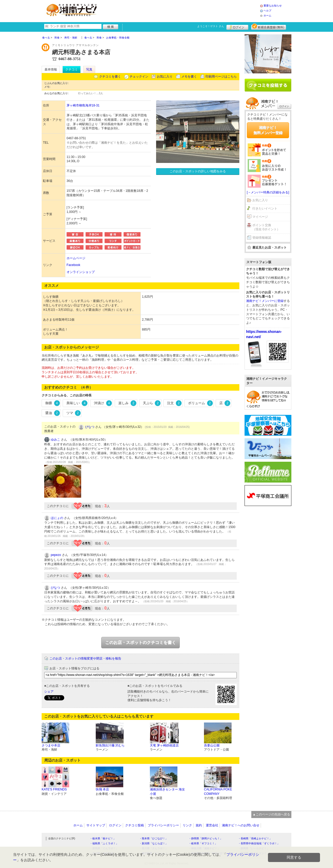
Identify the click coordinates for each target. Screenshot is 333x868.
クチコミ (72, 69)
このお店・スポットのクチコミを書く (140, 642)
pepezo (56, 555)
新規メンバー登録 (269, 27)
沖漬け (103, 403)
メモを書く (189, 77)
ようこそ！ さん (211, 26)
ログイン (237, 27)
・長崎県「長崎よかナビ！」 (255, 838)
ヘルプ (267, 11)
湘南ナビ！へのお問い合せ (241, 825)
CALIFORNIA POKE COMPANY (218, 792)
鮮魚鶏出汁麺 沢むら (110, 745)
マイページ (260, 217)
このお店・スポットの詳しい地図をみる (198, 171)
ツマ (74, 413)
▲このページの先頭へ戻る (271, 814)
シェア (49, 692)
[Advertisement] (181, 10)
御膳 (53, 403)
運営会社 (212, 825)
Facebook (73, 265)
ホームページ (76, 258)
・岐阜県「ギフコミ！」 (203, 843)
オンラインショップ (81, 272)
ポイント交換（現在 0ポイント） (266, 227)
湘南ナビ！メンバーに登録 (265, 301)
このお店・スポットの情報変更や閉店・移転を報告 (85, 658)
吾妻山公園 (212, 745)
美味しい (77, 403)
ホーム (267, 15)
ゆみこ (55, 440)
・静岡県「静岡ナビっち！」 (206, 838)
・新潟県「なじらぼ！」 (153, 843)
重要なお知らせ (273, 6)
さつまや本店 (51, 745)
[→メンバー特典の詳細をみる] (268, 192)
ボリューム (200, 403)
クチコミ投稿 (135, 825)
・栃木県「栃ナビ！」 (103, 838)
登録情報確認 (262, 238)
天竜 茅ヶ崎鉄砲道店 (164, 745)
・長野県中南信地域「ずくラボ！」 (259, 843)
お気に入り (165, 77)
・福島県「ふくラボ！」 (104, 843)
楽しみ (127, 403)
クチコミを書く (110, 77)
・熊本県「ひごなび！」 (153, 838)
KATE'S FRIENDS (54, 789)
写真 (89, 69)
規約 (199, 825)
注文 (174, 403)
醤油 (53, 413)
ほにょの (57, 518)
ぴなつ (90, 427)
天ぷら (152, 403)
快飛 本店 (102, 789)
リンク (187, 825)
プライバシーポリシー (163, 825)
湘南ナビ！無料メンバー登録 (268, 130)
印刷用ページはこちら (221, 77)
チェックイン (139, 77)
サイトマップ (96, 825)
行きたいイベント (265, 208)
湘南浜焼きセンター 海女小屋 (167, 792)
